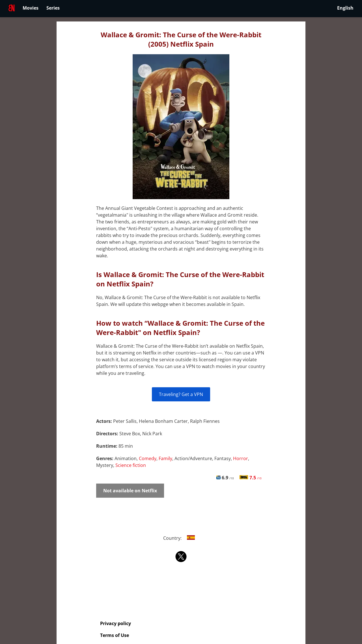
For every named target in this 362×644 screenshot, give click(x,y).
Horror (241, 458)
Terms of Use (115, 635)
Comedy (148, 458)
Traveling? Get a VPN (181, 394)
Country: (181, 538)
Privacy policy (116, 623)
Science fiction (131, 465)
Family (165, 458)
